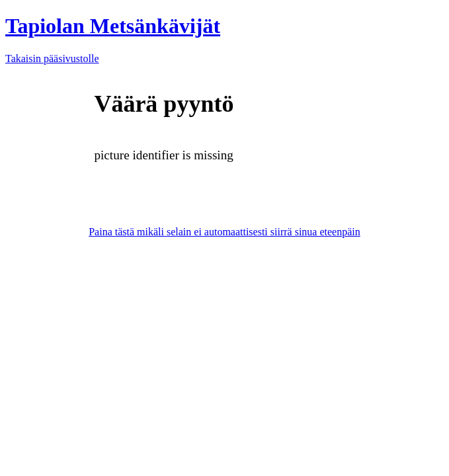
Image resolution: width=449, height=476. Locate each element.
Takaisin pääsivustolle (52, 59)
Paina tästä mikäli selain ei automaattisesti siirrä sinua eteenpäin (224, 232)
